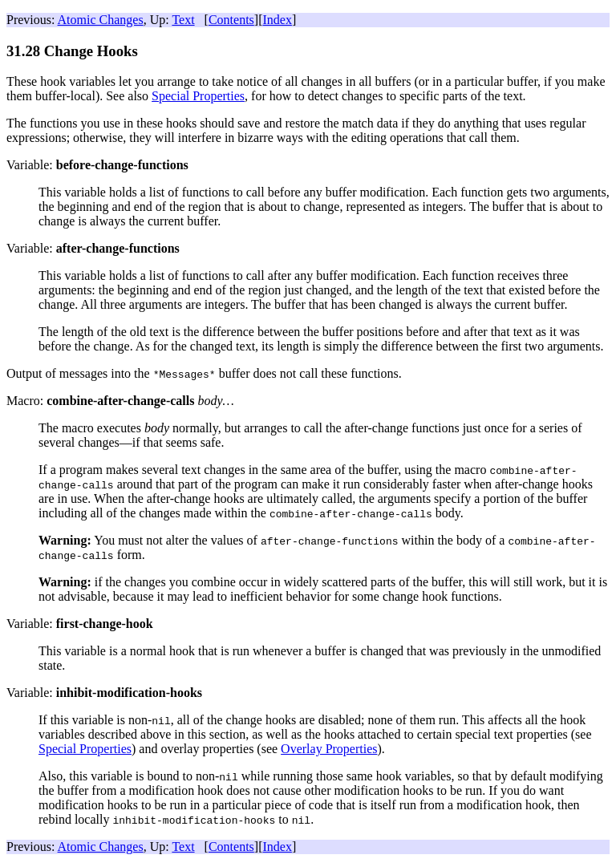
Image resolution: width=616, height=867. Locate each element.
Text (183, 20)
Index (277, 20)
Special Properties (198, 96)
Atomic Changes (101, 20)
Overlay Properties (329, 749)
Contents (231, 20)
